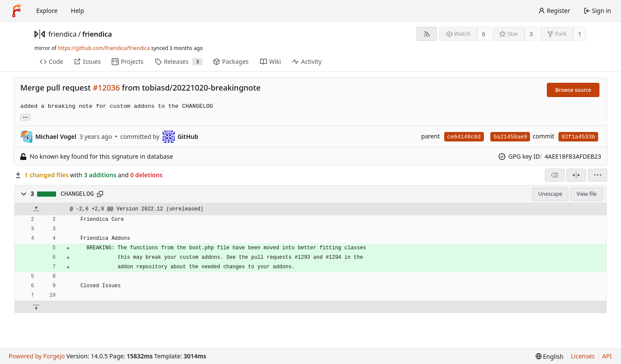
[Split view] (576, 175)
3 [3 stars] (531, 34)
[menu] (597, 175)
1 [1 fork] (580, 34)
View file (586, 194)
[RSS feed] (427, 34)
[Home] (16, 11)
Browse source (573, 90)
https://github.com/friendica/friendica (104, 48)
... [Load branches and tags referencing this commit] (25, 117)
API (607, 356)
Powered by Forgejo (37, 356)
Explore (47, 11)
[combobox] (555, 175)
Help (77, 11)
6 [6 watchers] (484, 34)
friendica (63, 34)
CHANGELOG (77, 194)
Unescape (550, 194)
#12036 (106, 88)
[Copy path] (100, 194)
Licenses (583, 356)
